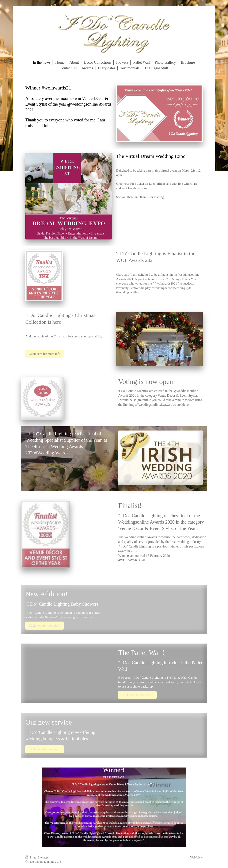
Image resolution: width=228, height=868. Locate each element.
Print (31, 857)
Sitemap (43, 857)
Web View (196, 857)
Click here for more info (45, 354)
